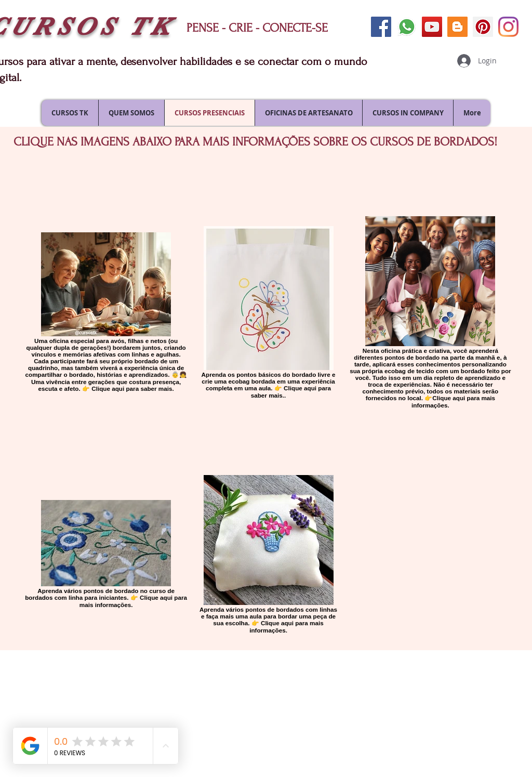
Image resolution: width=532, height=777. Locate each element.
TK (151, 27)
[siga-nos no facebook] (381, 27)
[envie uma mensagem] (407, 27)
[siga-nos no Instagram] (508, 27)
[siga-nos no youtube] (432, 27)
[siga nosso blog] (457, 27)
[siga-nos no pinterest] (483, 27)
